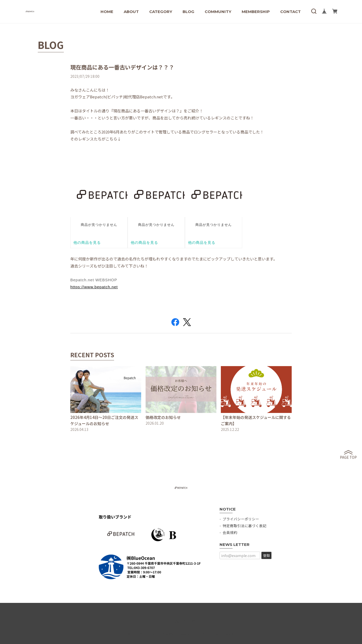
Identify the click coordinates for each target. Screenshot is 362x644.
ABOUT (131, 12)
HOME (107, 12)
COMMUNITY (218, 12)
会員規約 (230, 532)
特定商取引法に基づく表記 (245, 526)
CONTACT (291, 12)
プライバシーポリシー (241, 519)
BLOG (188, 12)
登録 (266, 555)
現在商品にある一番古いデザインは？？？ (122, 67)
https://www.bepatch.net (94, 287)
